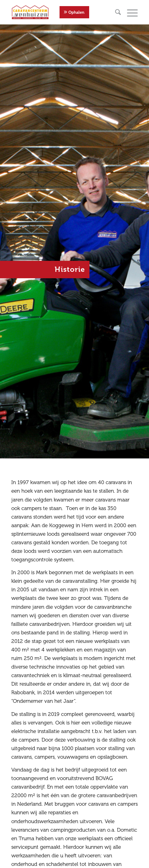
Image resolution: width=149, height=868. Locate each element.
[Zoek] (115, 12)
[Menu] (129, 12)
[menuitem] (115, 12)
